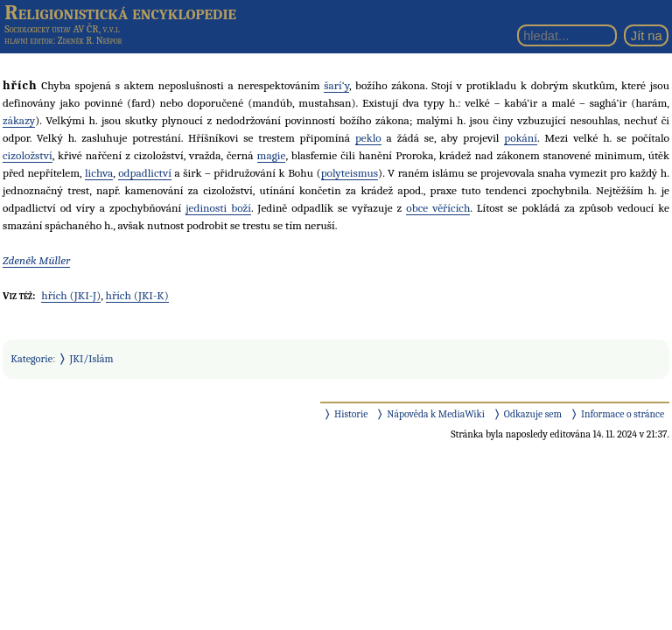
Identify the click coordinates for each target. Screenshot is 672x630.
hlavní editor (28, 41)
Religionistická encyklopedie (120, 12)
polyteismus (350, 173)
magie (272, 155)
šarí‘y (336, 85)
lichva (99, 173)
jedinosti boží (218, 208)
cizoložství (28, 155)
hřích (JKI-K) (137, 295)
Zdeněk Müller (36, 260)
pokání (521, 138)
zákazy (19, 120)
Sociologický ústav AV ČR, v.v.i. (62, 29)
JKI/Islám (92, 359)
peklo (368, 138)
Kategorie (31, 359)
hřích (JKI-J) (71, 295)
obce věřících (438, 208)
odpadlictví (145, 173)
